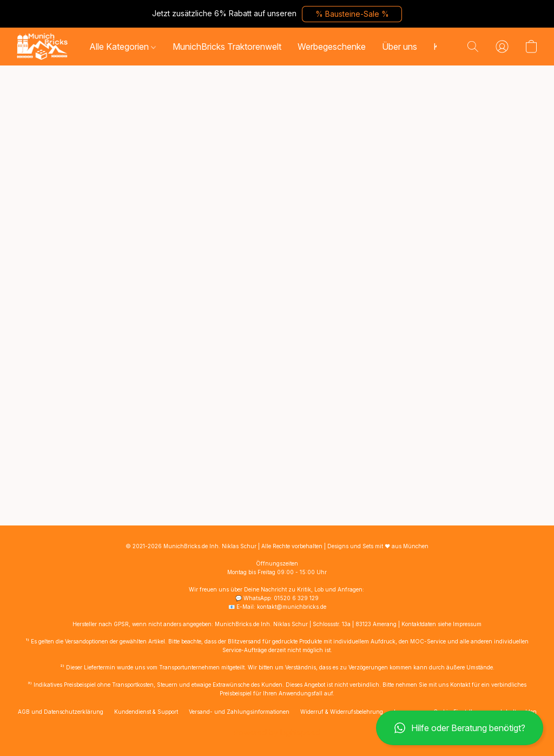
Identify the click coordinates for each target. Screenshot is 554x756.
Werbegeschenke (332, 47)
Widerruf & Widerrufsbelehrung (342, 712)
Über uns (400, 47)
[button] (352, 14)
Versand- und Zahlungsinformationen (239, 712)
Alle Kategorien (123, 47)
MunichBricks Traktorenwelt (227, 47)
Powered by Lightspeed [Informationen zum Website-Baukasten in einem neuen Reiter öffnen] (277, 732)
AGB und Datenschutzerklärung (61, 712)
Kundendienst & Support (146, 712)
